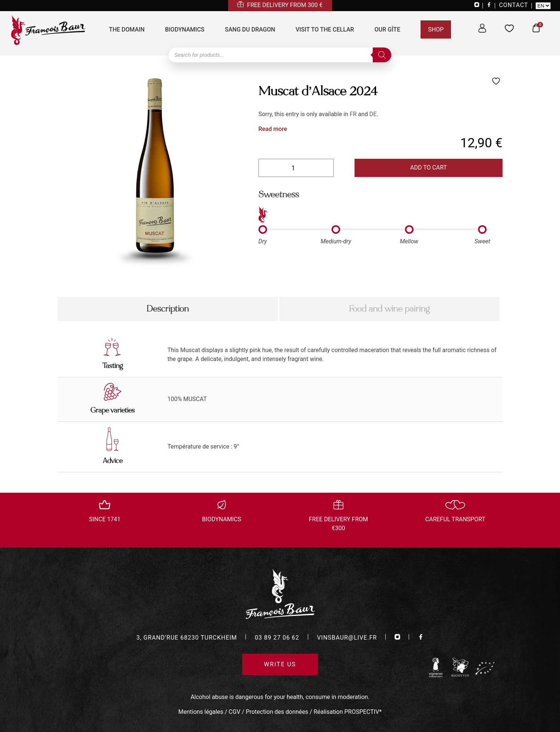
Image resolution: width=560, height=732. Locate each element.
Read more (273, 129)
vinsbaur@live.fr (347, 638)
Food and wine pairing (389, 309)
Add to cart (429, 168)
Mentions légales (201, 712)
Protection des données (277, 712)
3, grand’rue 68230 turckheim (187, 638)
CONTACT (513, 5)
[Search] (382, 55)
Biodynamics (185, 29)
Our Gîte (388, 29)
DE (373, 114)
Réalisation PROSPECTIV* (348, 712)
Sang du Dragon (250, 29)
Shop (436, 29)
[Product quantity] (296, 168)
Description (168, 309)
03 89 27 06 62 (277, 638)
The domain (127, 29)
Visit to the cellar (325, 29)
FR (353, 114)
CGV (235, 712)
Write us (280, 664)
